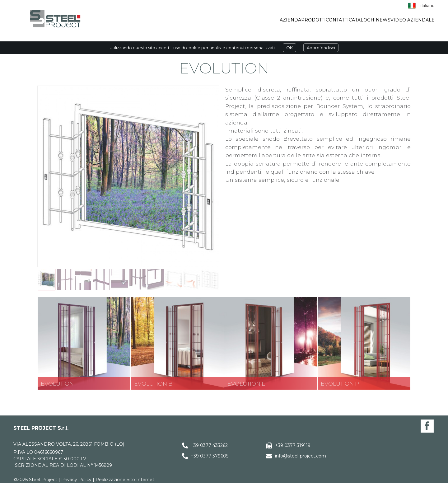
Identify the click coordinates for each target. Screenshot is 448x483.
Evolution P (340, 384)
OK (289, 48)
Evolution (57, 384)
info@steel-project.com (301, 456)
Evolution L (246, 384)
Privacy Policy (76, 480)
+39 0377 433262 (209, 445)
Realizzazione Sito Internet (125, 480)
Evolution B (153, 384)
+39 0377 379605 (210, 456)
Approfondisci (321, 48)
